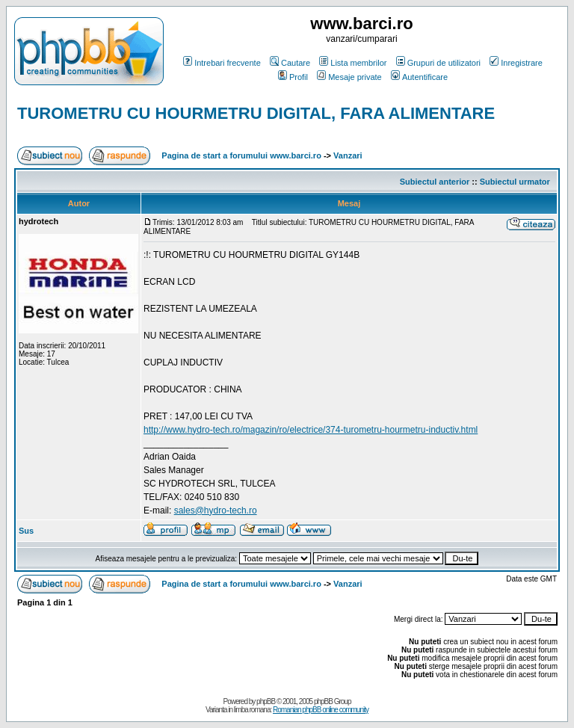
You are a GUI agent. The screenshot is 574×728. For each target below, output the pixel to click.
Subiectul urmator (515, 182)
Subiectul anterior (435, 182)
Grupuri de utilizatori (438, 63)
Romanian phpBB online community (321, 710)
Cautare (290, 63)
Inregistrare (516, 63)
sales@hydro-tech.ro (216, 510)
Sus (26, 531)
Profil (293, 77)
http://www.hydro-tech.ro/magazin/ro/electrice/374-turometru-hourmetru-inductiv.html (311, 430)
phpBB (266, 701)
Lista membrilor (353, 63)
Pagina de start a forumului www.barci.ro (241, 155)
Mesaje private (349, 77)
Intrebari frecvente (222, 63)
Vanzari (348, 155)
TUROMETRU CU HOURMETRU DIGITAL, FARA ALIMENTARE (256, 113)
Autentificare (419, 77)
